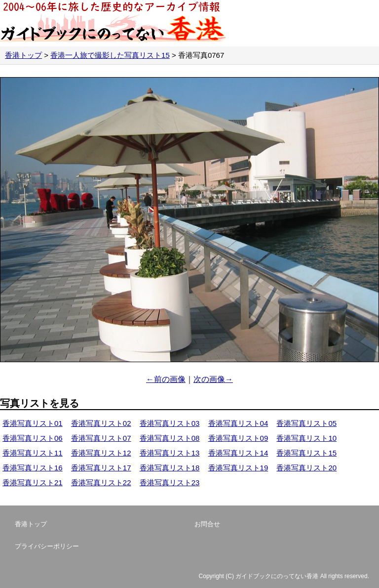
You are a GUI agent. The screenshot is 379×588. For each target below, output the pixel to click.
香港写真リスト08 (170, 438)
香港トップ (23, 55)
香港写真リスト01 (33, 423)
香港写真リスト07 (101, 438)
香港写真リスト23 (170, 483)
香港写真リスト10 (306, 438)
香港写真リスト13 (170, 453)
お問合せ (207, 524)
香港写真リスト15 (306, 453)
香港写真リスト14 (238, 453)
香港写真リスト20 (306, 468)
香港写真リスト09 (238, 438)
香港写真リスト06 (33, 438)
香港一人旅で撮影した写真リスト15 (110, 55)
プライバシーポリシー (47, 546)
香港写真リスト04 (238, 423)
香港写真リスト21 (33, 483)
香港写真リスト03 (170, 423)
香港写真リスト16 (33, 468)
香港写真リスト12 (101, 453)
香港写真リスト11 (33, 453)
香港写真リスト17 (101, 468)
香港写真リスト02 (101, 423)
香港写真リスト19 (238, 468)
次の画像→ (213, 379)
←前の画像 (166, 379)
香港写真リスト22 (101, 483)
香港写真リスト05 (306, 423)
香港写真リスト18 (170, 468)
